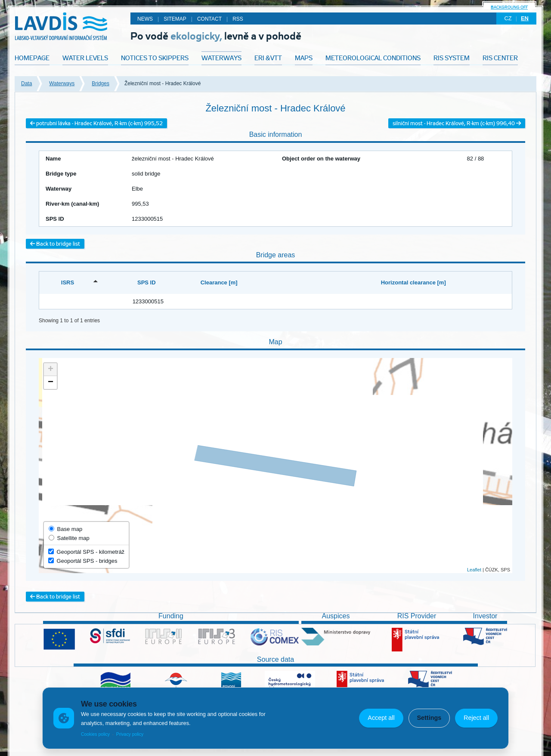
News (145, 19)
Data (26, 83)
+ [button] (51, 370)
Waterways (62, 83)
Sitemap (175, 19)
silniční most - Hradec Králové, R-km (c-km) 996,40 (457, 123)
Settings (429, 718)
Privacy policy (130, 734)
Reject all (476, 718)
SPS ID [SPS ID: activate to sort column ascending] (147, 282)
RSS (238, 19)
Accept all (381, 718)
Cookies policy (95, 734)
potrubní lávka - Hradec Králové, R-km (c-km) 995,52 (96, 123)
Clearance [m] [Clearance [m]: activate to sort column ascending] (219, 282)
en (525, 18)
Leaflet (474, 570)
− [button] (51, 383)
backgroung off (509, 7)
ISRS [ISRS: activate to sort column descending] (68, 282)
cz (508, 18)
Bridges (101, 83)
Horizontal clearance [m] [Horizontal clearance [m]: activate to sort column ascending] (413, 282)
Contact (209, 19)
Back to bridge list (55, 244)
